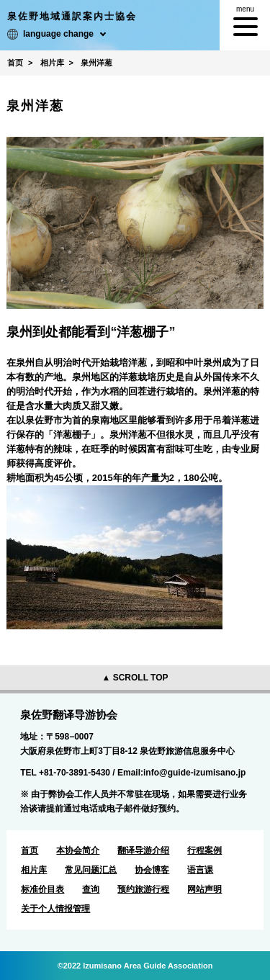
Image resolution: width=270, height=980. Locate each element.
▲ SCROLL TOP (135, 678)
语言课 (200, 870)
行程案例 (204, 850)
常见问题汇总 (91, 870)
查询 (91, 889)
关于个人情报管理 (55, 909)
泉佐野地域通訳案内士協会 (72, 16)
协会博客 (152, 870)
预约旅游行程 (143, 889)
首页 (30, 850)
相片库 (34, 870)
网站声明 (204, 889)
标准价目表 (42, 889)
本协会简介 (78, 850)
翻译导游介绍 (143, 850)
